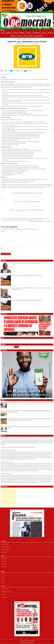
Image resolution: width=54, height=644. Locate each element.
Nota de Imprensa (5, 550)
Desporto (51, 33)
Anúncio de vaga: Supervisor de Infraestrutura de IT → (41, 222)
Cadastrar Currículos (6, 592)
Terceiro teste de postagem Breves (8, 450)
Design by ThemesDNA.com (27, 643)
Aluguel (3, 580)
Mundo (31, 36)
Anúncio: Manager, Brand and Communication (27, 193)
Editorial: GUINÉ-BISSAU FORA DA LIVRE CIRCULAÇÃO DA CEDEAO (27, 300)
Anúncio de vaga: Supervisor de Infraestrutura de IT (27, 210)
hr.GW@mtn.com (42, 186)
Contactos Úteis (4, 544)
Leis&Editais (4, 552)
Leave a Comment (35, 44)
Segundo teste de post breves (7, 462)
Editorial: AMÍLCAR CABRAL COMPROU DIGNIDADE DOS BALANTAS (27, 276)
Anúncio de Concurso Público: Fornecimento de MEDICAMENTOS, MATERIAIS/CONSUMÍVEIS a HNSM (30, 403)
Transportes (4, 567)
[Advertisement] (8, 497)
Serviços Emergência (6, 547)
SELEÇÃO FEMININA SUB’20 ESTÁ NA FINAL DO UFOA (13, 438)
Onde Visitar (4, 564)
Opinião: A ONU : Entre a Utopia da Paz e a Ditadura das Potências (26, 263)
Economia (22, 33)
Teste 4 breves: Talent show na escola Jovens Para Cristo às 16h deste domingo (18, 447)
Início (2, 33)
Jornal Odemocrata (20, 44)
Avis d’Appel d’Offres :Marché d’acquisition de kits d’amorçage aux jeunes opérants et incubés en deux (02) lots (30, 427)
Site (2, 251)
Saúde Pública (37, 33)
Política (15, 33)
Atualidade (9, 33)
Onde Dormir (4, 559)
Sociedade (29, 33)
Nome (2, 246)
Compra (3, 575)
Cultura (44, 33)
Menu (3, 30)
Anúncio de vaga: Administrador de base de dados (27, 41)
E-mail (2, 249)
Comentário (4, 231)
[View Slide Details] (27, 6)
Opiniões (20, 36)
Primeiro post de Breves (6, 474)
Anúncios (13, 36)
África (26, 36)
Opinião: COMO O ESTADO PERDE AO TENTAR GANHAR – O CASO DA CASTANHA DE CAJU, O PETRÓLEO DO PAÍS (32, 289)
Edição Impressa (39, 36)
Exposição (3, 583)
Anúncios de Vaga (30, 39)
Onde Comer (4, 561)
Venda (2, 577)
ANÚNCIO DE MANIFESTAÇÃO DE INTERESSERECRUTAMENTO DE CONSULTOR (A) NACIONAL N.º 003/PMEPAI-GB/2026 (30, 411)
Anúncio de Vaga (20, 39)
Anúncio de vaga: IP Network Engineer (27, 202)
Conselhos (3, 595)
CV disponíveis (4, 597)
